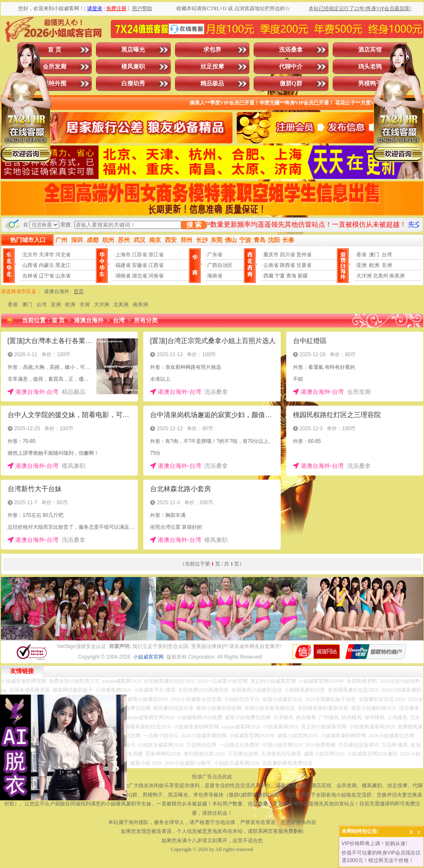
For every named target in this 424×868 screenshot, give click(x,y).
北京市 (30, 255)
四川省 (287, 255)
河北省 (63, 255)
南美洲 (397, 276)
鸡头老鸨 (370, 67)
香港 (361, 255)
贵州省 (304, 255)
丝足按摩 (212, 67)
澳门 (374, 255)
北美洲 (121, 305)
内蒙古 (47, 265)
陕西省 (287, 265)
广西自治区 (220, 265)
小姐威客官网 (148, 657)
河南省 (156, 276)
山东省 (63, 276)
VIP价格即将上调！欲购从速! (374, 843)
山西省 (30, 265)
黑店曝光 (133, 50)
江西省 (156, 265)
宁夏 (280, 276)
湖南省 (123, 276)
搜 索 (194, 225)
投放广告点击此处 (212, 777)
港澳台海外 (57, 291)
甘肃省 (304, 265)
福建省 (123, 265)
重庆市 (271, 255)
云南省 (271, 265)
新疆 (303, 276)
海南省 (215, 276)
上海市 (123, 255)
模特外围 (55, 84)
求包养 (212, 50)
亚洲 (361, 265)
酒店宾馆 (370, 50)
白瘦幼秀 (133, 84)
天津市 (47, 255)
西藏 (268, 276)
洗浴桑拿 (291, 50)
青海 (291, 276)
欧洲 (374, 265)
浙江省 (156, 255)
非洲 (387, 265)
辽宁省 (47, 276)
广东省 (215, 255)
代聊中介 (291, 67)
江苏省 (140, 255)
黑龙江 (63, 265)
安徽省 (140, 265)
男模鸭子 (370, 84)
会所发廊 (55, 67)
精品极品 (212, 84)
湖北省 (140, 276)
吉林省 (30, 276)
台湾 (387, 255)
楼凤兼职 (133, 67)
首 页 (55, 50)
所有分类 (146, 320)
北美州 (380, 276)
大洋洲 (364, 276)
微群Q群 (291, 84)
